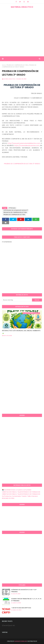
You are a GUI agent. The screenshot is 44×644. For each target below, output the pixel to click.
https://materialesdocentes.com (27, 145)
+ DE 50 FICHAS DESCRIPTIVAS (21, 608)
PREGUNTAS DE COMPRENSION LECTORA (15, 212)
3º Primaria (12, 208)
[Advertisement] (22, 32)
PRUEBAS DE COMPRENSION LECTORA (17, 65)
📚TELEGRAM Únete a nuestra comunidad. (17, 490)
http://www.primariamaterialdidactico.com (24, 143)
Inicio (4, 65)
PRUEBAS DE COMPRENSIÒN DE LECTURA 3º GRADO (22, 164)
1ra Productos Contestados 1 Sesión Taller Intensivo (20, 496)
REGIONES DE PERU (8, 498)
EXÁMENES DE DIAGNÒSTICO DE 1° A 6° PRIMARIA (24, 591)
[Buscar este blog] (17, 300)
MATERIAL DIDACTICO (22, 7)
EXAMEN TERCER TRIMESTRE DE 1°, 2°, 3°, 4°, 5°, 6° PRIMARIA (26, 600)
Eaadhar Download (21, 641)
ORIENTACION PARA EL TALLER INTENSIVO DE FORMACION (21, 492)
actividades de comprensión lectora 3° (16, 210)
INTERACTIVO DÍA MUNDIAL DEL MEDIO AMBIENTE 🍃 (21, 332)
